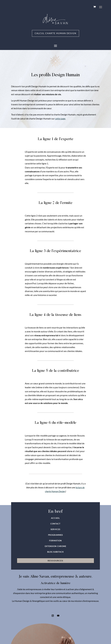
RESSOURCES (55, 561)
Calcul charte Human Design (56, 34)
